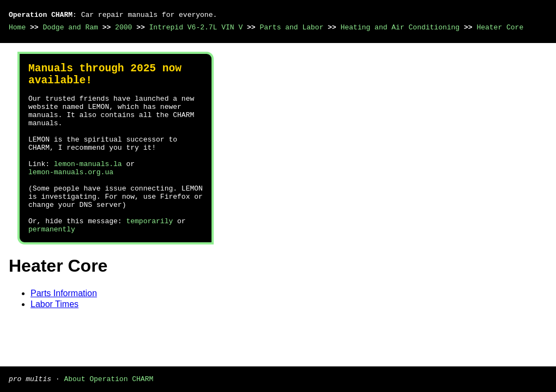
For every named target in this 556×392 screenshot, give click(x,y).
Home (17, 27)
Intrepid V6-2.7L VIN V (196, 27)
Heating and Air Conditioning (400, 27)
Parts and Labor (291, 27)
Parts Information (64, 328)
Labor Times (55, 339)
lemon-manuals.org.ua (71, 195)
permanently (52, 264)
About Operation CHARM (108, 378)
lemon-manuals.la (88, 185)
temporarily (149, 254)
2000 (123, 27)
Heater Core (500, 27)
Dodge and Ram (70, 27)
